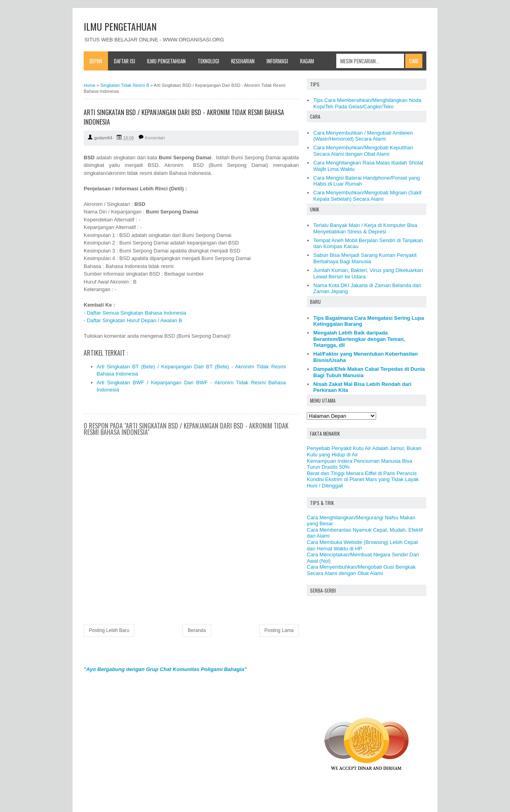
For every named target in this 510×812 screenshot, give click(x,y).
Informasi (277, 61)
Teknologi (208, 61)
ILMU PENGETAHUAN (120, 26)
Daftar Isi (125, 61)
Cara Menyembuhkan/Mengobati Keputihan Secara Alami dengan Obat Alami (363, 151)
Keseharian (243, 61)
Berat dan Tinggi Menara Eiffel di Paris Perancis (362, 473)
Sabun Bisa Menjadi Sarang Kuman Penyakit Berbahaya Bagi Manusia (365, 258)
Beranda (197, 630)
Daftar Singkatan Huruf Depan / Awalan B (134, 320)
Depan (96, 61)
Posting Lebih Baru (109, 630)
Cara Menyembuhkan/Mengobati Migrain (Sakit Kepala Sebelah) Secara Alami (367, 196)
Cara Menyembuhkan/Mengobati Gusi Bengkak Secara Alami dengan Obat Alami (361, 570)
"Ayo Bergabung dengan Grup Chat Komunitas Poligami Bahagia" (165, 669)
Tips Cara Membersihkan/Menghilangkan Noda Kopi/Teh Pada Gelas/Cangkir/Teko (367, 103)
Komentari (155, 138)
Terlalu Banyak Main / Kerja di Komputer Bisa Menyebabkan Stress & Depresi (365, 228)
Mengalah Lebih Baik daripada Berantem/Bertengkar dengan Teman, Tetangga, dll (359, 339)
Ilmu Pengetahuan (166, 61)
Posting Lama (279, 630)
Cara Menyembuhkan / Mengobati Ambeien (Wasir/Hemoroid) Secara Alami (363, 136)
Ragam (307, 61)
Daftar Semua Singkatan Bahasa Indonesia (136, 313)
